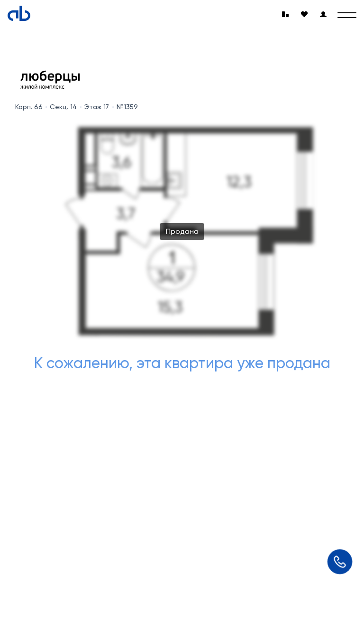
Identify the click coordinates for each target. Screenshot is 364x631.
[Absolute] (19, 13)
